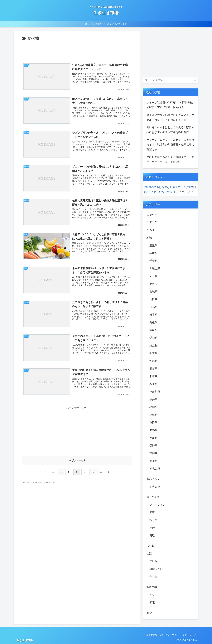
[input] (171, 80)
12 (101, 472)
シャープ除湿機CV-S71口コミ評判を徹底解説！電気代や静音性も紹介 (170, 105)
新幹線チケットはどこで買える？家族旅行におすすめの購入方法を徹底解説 (170, 130)
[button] (195, 80)
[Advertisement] (77, 50)
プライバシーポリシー (170, 635)
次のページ (77, 460)
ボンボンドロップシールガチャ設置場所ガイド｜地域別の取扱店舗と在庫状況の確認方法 (170, 145)
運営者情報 (151, 635)
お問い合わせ (189, 635)
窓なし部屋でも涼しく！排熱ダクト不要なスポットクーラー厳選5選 (170, 159)
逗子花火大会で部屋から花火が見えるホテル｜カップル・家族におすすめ (170, 117)
